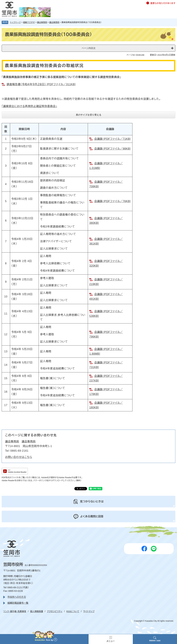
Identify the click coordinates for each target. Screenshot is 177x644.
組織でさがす (29, 22)
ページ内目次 (89, 48)
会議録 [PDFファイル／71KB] (112, 139)
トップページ (15, 22)
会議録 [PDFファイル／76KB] (112, 201)
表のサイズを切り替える (89, 115)
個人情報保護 (37, 611)
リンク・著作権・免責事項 (15, 611)
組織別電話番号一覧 (18, 603)
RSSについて (73, 611)
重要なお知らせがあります (163, 3)
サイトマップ (89, 611)
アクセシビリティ (55, 611)
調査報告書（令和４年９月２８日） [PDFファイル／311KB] (41, 84)
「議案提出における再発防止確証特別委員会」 (29, 106)
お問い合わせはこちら (19, 457)
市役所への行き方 (17, 597)
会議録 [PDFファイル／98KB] (112, 149)
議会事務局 (42, 22)
